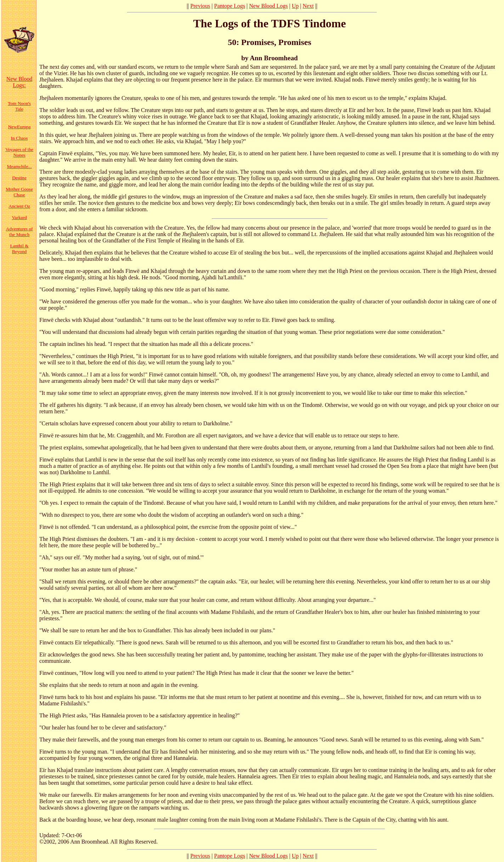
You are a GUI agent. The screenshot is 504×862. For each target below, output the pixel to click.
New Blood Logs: (19, 82)
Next (308, 6)
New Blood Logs (268, 6)
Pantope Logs (230, 6)
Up (295, 6)
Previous (200, 6)
